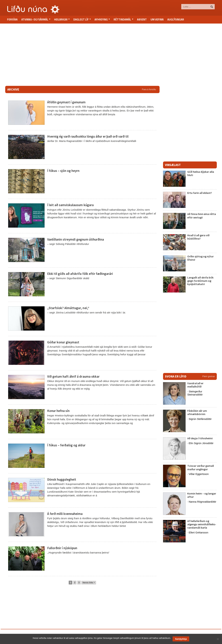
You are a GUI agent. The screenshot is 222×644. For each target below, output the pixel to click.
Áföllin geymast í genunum (66, 102)
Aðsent (142, 19)
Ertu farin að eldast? (200, 193)
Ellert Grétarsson (198, 532)
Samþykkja (181, 639)
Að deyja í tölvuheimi (200, 438)
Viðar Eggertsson (199, 474)
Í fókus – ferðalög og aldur (66, 445)
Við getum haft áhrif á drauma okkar (73, 376)
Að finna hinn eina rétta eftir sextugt (202, 216)
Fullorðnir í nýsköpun (62, 548)
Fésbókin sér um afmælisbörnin (197, 412)
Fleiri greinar (209, 376)
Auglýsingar (176, 19)
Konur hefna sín (58, 411)
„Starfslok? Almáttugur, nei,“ (68, 308)
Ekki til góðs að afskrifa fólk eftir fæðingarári (80, 274)
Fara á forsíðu (149, 89)
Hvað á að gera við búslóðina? (198, 237)
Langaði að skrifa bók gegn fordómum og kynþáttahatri (200, 281)
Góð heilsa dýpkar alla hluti (201, 173)
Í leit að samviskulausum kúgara (70, 205)
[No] (218, 639)
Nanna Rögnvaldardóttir (202, 502)
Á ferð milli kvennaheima (65, 514)
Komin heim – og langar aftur (202, 495)
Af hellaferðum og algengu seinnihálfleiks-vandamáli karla (202, 524)
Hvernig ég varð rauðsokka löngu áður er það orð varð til (88, 136)
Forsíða (12, 19)
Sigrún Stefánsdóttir (200, 419)
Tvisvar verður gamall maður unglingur (201, 467)
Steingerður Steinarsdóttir (195, 393)
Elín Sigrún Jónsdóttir (201, 443)
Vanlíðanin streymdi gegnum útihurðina (75, 239)
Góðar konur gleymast (63, 342)
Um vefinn (157, 19)
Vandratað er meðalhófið (195, 385)
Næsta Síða (89, 583)
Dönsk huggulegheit (62, 479)
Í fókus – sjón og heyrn (63, 171)
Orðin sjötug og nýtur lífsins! (200, 258)
